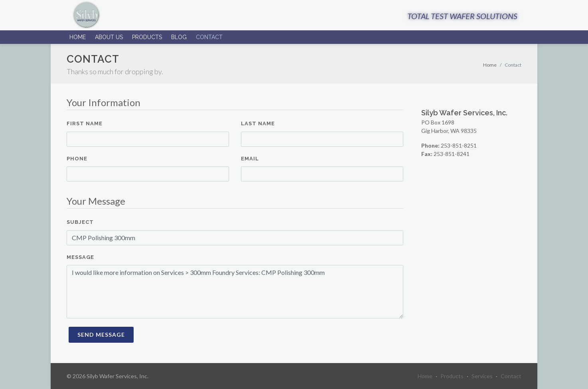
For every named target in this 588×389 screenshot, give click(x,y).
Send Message (101, 335)
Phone (77, 159)
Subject (80, 222)
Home (78, 37)
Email (250, 159)
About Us (109, 37)
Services (482, 376)
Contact (209, 37)
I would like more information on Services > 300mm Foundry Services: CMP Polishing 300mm (235, 292)
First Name (85, 123)
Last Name (258, 123)
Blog (179, 37)
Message (80, 257)
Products (147, 37)
